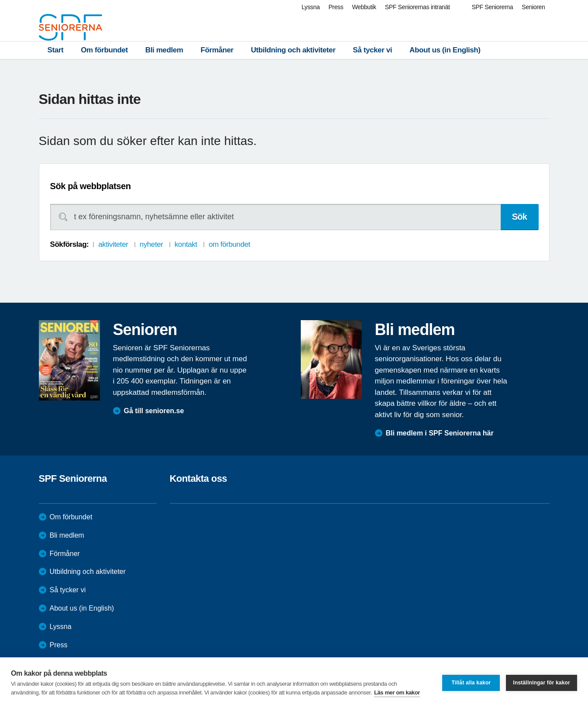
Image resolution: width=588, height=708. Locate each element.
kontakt (186, 244)
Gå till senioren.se (154, 411)
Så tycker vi (372, 50)
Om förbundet (104, 50)
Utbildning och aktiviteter (293, 50)
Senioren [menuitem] (533, 7)
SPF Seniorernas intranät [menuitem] (418, 7)
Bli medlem (164, 50)
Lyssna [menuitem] (311, 7)
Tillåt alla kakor (471, 683)
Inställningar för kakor (542, 683)
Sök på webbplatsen (91, 186)
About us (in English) (445, 50)
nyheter (151, 244)
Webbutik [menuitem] (364, 7)
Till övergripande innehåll (0, 0)
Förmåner (217, 50)
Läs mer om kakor (397, 692)
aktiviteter (113, 244)
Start (56, 50)
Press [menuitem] (336, 7)
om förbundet (229, 244)
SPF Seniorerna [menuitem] (493, 7)
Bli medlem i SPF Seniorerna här (440, 433)
